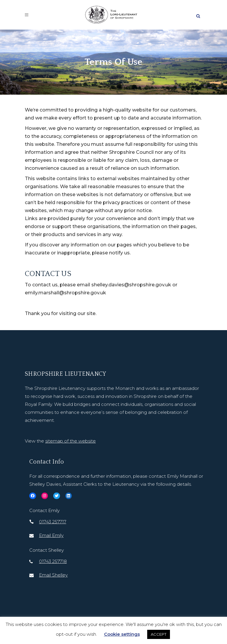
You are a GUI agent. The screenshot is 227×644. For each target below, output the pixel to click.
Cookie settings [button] (122, 634)
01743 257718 (53, 561)
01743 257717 (53, 522)
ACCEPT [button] (159, 634)
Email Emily (51, 535)
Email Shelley (53, 575)
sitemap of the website (70, 441)
